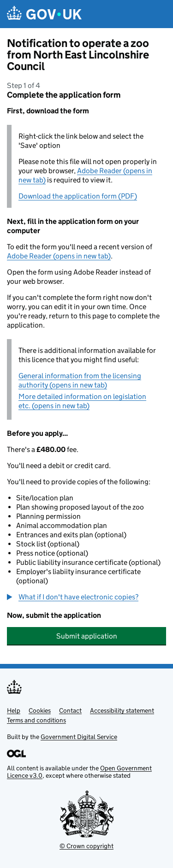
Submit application (87, 636)
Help (14, 710)
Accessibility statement (122, 710)
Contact (70, 710)
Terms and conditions (36, 720)
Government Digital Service (79, 737)
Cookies (40, 710)
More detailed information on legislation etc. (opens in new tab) (82, 401)
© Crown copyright (86, 846)
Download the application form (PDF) (78, 196)
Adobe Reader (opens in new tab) (59, 256)
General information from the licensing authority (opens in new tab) (80, 380)
